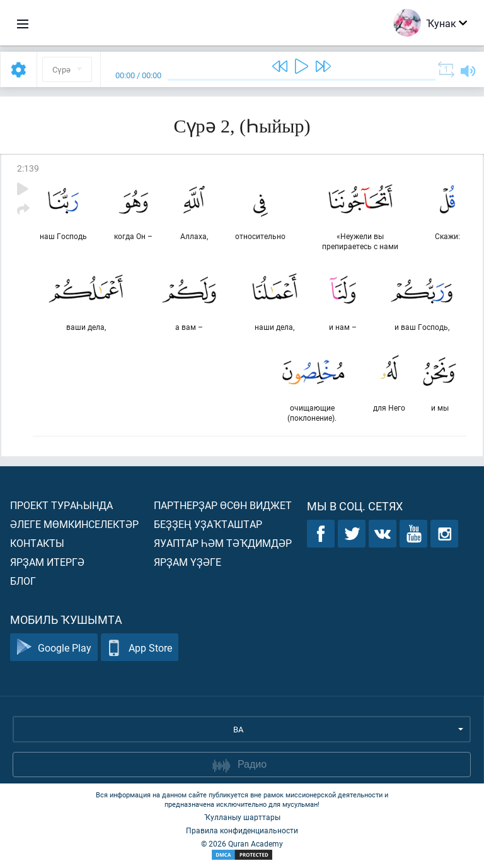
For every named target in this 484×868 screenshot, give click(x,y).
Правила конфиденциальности (242, 830)
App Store (140, 648)
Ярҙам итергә (47, 562)
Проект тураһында (61, 505)
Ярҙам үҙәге (187, 562)
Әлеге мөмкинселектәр (74, 524)
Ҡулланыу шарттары (242, 817)
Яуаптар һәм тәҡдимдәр (223, 543)
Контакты (37, 543)
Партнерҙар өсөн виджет (223, 505)
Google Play (54, 648)
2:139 (28, 168)
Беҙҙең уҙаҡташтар (208, 524)
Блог (23, 581)
